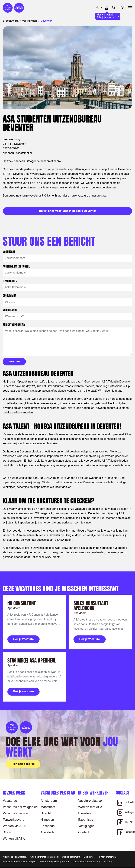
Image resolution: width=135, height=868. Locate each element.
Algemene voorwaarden (15, 857)
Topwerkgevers (13, 820)
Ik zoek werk (11, 21)
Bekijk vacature (23, 639)
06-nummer (10, 295)
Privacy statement (107, 857)
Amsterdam (49, 801)
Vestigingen (30, 21)
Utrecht (46, 814)
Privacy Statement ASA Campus (19, 862)
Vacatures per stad (16, 814)
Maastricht (48, 807)
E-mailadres (10, 281)
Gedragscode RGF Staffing (87, 862)
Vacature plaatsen (91, 801)
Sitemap (108, 862)
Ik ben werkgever (93, 793)
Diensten (84, 814)
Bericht (14, 325)
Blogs (7, 832)
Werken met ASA (90, 807)
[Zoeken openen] (114, 8)
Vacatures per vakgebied (20, 807)
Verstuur (14, 362)
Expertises (86, 820)
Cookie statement (71, 857)
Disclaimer (89, 857)
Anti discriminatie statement (44, 857)
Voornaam (9, 252)
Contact (84, 832)
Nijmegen (47, 820)
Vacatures (10, 801)
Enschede (48, 826)
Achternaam (17, 266)
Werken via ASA (14, 826)
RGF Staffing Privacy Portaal (54, 862)
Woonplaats (10, 310)
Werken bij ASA (14, 839)
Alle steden (48, 832)
